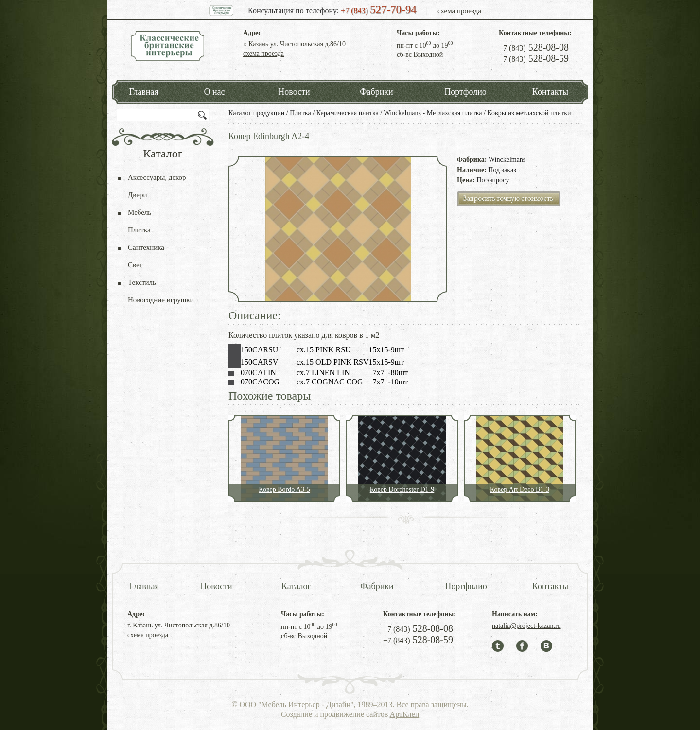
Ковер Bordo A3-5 (284, 490)
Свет (135, 265)
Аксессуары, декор (157, 177)
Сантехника (146, 247)
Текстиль (142, 282)
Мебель (140, 212)
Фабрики (376, 92)
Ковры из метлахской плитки (529, 113)
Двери (137, 195)
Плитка (300, 113)
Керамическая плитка (348, 113)
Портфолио (465, 92)
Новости (294, 92)
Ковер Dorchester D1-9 (402, 490)
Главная (143, 92)
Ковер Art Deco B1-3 (520, 490)
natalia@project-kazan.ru (526, 626)
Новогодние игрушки (161, 300)
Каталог (296, 586)
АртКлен (405, 714)
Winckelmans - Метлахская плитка (433, 113)
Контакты (550, 92)
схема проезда (459, 11)
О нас (214, 92)
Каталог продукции (256, 113)
